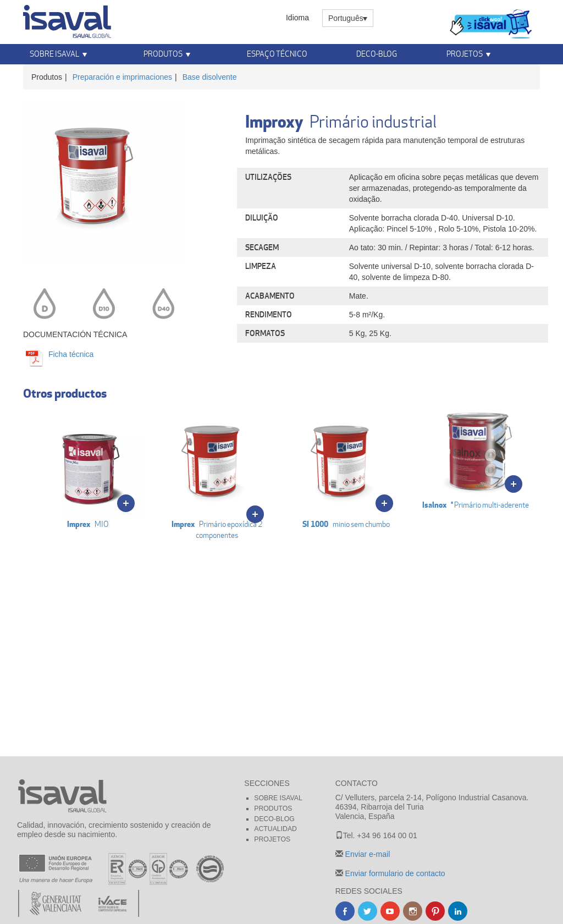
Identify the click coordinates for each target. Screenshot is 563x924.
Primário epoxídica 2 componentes (217, 473)
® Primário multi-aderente (475, 458)
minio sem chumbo (346, 468)
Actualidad (275, 829)
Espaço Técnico (277, 54)
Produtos (163, 54)
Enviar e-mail (367, 854)
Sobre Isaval (54, 54)
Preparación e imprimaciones (122, 77)
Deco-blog (377, 54)
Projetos (465, 54)
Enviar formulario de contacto (394, 873)
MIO (88, 468)
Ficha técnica (70, 354)
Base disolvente (210, 77)
